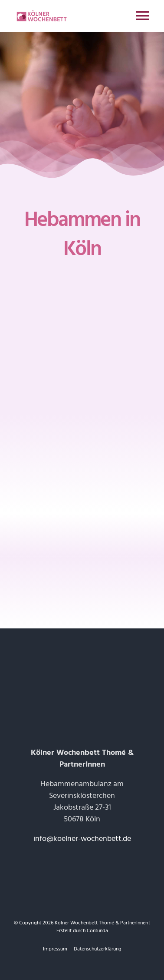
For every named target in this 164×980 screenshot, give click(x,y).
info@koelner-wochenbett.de (82, 839)
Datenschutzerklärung (98, 949)
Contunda (97, 931)
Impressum (55, 949)
